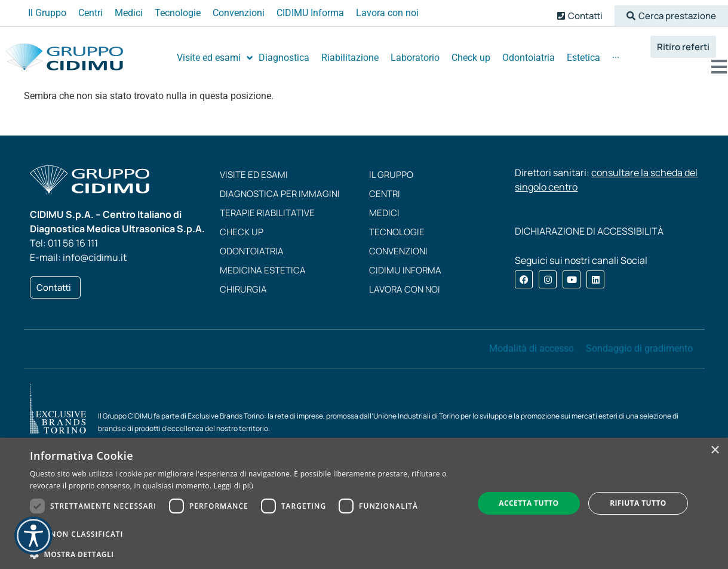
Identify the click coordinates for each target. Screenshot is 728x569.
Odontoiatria (252, 251)
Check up (242, 232)
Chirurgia (243, 289)
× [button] (715, 450)
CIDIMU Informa (405, 270)
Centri (385, 194)
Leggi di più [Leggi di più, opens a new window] (234, 486)
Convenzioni (398, 251)
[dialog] (364, 503)
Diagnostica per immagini (280, 194)
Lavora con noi (405, 289)
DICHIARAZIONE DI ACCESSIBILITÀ (589, 231)
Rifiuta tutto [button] (638, 503)
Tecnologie (397, 232)
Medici (384, 213)
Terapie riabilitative (267, 213)
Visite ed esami (254, 175)
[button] (671, 16)
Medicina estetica (263, 270)
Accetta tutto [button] (529, 503)
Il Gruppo (391, 175)
